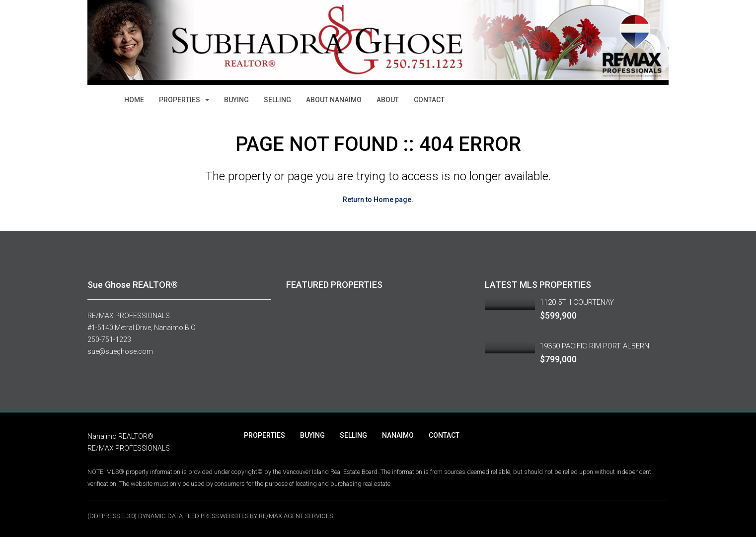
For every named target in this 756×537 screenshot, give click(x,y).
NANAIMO (398, 435)
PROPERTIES (180, 100)
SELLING (277, 100)
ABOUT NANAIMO (334, 100)
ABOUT (388, 100)
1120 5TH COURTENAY (577, 302)
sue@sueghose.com (120, 351)
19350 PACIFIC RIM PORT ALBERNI (595, 346)
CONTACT (429, 100)
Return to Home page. (378, 200)
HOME (134, 100)
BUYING (236, 100)
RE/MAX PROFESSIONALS (129, 316)
